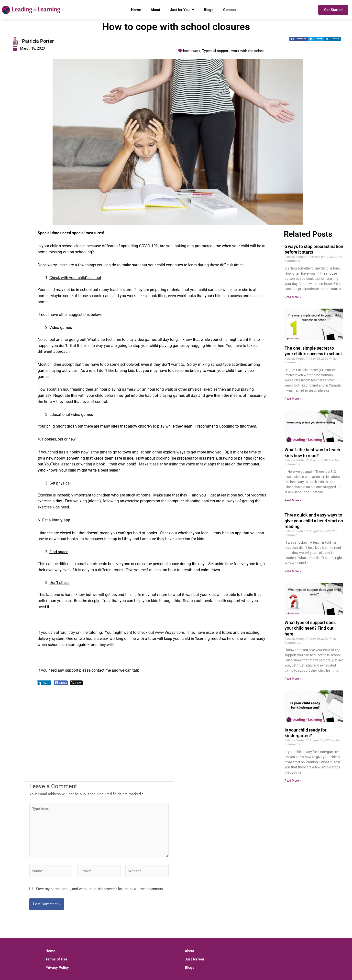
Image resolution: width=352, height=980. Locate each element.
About (155, 10)
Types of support (216, 51)
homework (192, 51)
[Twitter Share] (76, 683)
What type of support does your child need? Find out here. (310, 628)
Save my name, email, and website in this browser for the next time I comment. (100, 889)
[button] (299, 39)
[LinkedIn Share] (44, 683)
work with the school (248, 51)
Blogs (209, 10)
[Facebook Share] (61, 683)
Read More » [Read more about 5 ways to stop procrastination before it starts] (293, 297)
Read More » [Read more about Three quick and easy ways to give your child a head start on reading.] (293, 571)
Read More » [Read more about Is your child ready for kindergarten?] (293, 781)
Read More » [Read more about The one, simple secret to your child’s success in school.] (293, 399)
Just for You (182, 10)
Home (136, 10)
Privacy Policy (57, 968)
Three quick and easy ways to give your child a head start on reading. (314, 521)
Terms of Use (56, 959)
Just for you (194, 959)
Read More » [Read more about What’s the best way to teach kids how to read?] (293, 500)
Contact (230, 10)
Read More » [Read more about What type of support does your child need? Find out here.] (293, 679)
